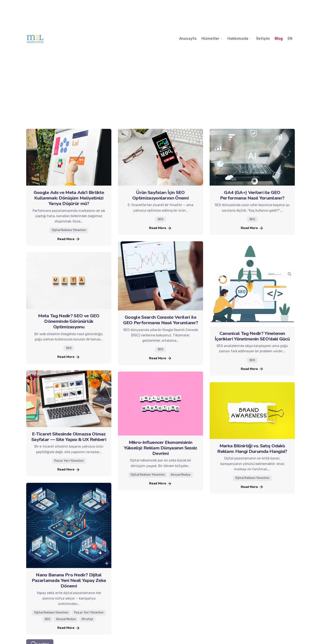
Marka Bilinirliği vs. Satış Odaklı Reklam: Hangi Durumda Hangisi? (252, 449)
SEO (160, 219)
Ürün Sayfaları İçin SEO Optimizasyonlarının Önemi (160, 195)
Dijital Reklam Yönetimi (69, 230)
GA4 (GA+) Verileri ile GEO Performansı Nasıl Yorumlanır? (252, 195)
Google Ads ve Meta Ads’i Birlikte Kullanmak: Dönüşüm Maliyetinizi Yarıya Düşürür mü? (69, 198)
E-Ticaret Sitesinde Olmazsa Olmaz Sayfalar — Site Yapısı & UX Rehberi (69, 437)
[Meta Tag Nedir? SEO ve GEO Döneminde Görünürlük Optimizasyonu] (69, 281)
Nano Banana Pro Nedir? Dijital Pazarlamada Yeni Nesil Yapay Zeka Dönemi (69, 580)
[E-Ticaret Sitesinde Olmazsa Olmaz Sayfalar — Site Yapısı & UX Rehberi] (69, 399)
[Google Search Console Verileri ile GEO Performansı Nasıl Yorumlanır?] (160, 276)
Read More (69, 239)
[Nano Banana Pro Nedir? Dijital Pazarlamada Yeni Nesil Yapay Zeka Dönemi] (69, 525)
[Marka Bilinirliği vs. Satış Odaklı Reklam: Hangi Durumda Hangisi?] (252, 411)
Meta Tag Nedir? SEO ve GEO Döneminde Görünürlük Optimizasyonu (69, 321)
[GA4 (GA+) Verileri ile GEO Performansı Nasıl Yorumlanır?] (252, 157)
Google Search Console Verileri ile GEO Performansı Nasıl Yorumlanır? (161, 320)
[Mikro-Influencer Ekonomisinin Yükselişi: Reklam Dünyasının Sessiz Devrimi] (160, 404)
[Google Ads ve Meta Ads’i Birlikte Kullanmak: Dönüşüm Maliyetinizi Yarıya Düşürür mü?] (69, 157)
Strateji (87, 619)
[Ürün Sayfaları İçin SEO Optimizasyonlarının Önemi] (160, 157)
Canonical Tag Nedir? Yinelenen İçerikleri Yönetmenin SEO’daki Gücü (252, 336)
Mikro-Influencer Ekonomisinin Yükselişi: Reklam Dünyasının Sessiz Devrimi (160, 448)
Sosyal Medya (181, 475)
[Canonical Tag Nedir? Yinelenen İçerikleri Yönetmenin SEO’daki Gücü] (252, 284)
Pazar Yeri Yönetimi (69, 461)
